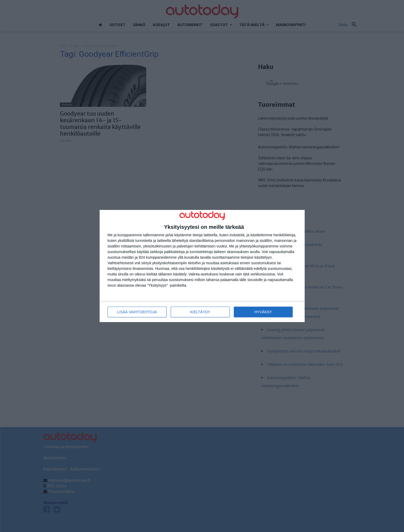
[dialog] (202, 266)
